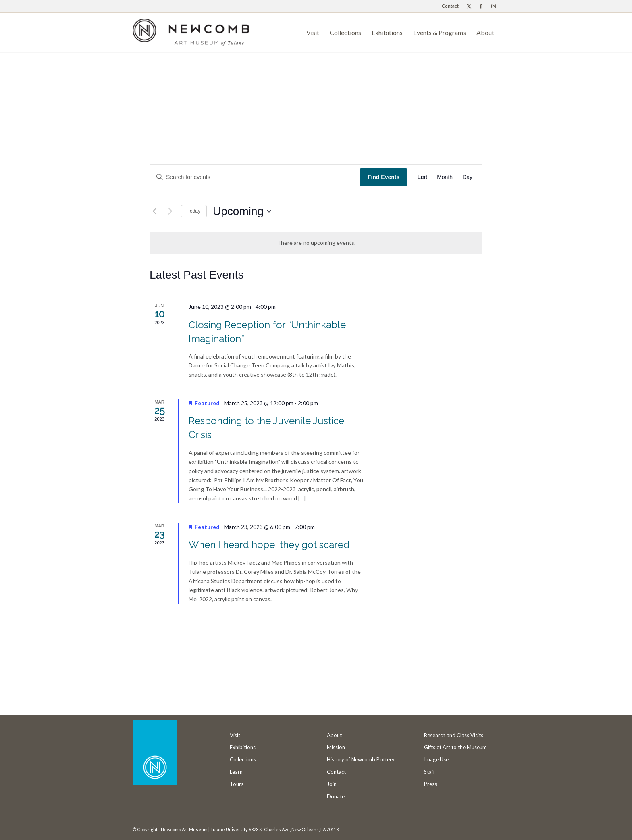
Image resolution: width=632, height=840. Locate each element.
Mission (336, 747)
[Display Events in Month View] (445, 177)
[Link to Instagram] (493, 6)
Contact (450, 6)
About (334, 735)
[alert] (316, 243)
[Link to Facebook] (481, 6)
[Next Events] (170, 211)
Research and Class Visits (454, 735)
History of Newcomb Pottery (361, 759)
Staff (429, 772)
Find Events (384, 177)
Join (332, 784)
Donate (336, 796)
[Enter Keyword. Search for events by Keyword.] (255, 177)
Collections (243, 759)
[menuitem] (448, 6)
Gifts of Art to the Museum (455, 747)
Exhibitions (243, 747)
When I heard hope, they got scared (274, 545)
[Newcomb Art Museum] (191, 36)
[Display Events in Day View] (467, 177)
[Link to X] (469, 6)
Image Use (436, 759)
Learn (236, 772)
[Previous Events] (154, 211)
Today (194, 211)
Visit (235, 735)
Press (430, 784)
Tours (237, 784)
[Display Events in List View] (422, 177)
